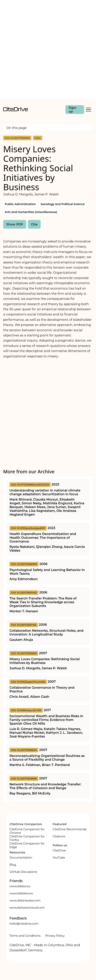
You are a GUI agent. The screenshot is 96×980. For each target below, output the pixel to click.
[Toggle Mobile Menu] (88, 110)
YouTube (59, 858)
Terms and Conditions (25, 936)
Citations (59, 836)
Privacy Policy (55, 936)
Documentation (21, 858)
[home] (16, 110)
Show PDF (15, 224)
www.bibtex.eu (20, 886)
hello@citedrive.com (24, 924)
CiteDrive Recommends (70, 829)
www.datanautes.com (25, 900)
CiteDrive (59, 850)
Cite (34, 224)
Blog (13, 865)
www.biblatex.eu (21, 893)
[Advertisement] (48, 50)
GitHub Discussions (23, 872)
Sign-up (73, 110)
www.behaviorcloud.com (27, 908)
